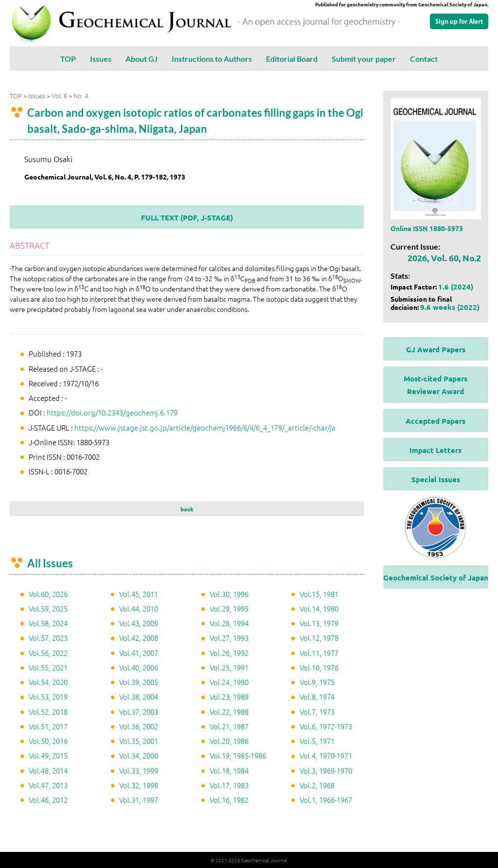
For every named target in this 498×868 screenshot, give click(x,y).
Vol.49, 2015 (48, 755)
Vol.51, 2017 (48, 726)
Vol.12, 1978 (319, 638)
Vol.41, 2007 (139, 653)
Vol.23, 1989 (229, 696)
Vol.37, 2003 (139, 712)
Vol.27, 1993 (229, 638)
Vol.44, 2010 (139, 608)
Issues (101, 59)
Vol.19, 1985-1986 (238, 755)
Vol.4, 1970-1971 (326, 755)
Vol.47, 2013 (48, 785)
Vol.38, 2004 (139, 696)
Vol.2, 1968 (317, 785)
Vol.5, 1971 (317, 741)
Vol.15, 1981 (319, 594)
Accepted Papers (436, 421)
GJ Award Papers (436, 349)
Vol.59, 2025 (48, 608)
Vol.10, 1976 (319, 667)
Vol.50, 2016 (48, 741)
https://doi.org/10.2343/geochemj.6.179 (112, 412)
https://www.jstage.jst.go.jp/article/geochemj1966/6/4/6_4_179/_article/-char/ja (205, 427)
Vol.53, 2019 (48, 696)
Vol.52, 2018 (48, 712)
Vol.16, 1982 (229, 800)
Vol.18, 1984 (229, 770)
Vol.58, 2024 (48, 623)
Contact (424, 59)
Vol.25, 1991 (229, 667)
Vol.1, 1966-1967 (326, 800)
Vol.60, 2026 (48, 594)
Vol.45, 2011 (139, 594)
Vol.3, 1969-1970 (326, 770)
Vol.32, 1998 (139, 785)
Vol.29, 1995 (229, 608)
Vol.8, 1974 (317, 696)
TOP (68, 59)
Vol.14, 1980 (319, 608)
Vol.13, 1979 (319, 623)
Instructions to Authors (212, 59)
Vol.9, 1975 (317, 682)
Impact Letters (436, 450)
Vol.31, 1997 (139, 800)
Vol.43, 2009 (139, 623)
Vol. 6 (59, 96)
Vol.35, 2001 (139, 741)
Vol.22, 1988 (229, 712)
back (187, 509)
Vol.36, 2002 (139, 726)
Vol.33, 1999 (139, 770)
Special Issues (436, 479)
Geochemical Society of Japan (436, 578)
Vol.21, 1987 (229, 726)
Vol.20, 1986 (229, 741)
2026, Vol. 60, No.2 (444, 258)
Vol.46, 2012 (48, 800)
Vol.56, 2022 (48, 653)
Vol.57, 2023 (48, 638)
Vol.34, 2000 (139, 755)
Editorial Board (292, 59)
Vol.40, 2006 (139, 667)
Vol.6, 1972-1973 (326, 726)
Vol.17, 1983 (229, 785)
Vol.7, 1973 (317, 712)
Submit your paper (364, 59)
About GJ (142, 59)
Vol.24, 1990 (229, 682)
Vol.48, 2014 (48, 770)
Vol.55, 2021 (48, 667)
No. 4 (81, 96)
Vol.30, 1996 (229, 594)
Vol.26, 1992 (229, 653)
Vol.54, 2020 (48, 682)
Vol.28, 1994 (229, 623)
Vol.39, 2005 (139, 682)
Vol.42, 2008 (139, 638)
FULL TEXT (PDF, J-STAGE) (187, 217)
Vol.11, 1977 (319, 653)
